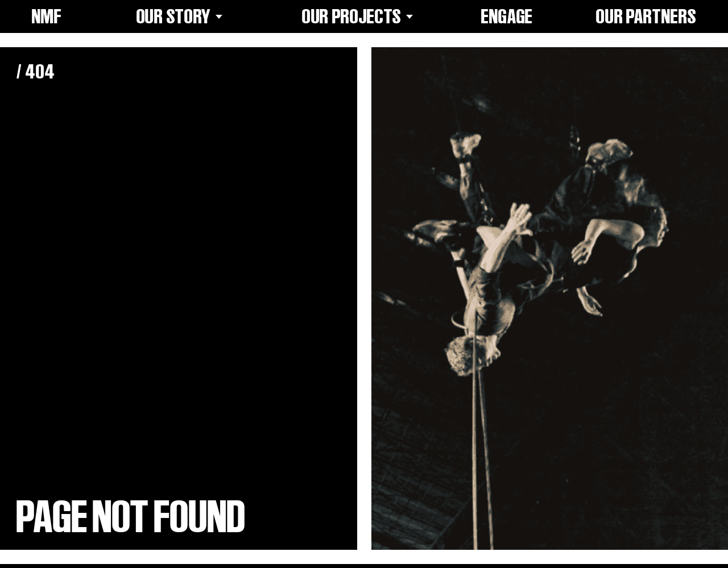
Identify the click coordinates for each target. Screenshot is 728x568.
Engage (507, 16)
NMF (47, 16)
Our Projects (360, 16)
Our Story (182, 16)
